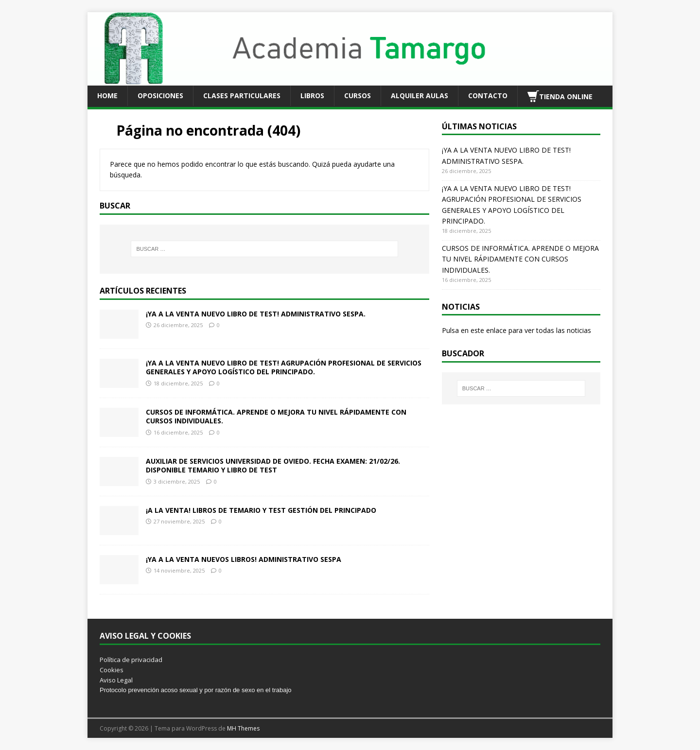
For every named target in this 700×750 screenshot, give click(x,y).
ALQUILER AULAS (420, 96)
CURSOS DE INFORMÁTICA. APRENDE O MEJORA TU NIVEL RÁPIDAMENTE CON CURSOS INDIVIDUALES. (276, 416)
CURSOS (358, 96)
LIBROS (312, 96)
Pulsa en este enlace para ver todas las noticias (516, 330)
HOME (107, 96)
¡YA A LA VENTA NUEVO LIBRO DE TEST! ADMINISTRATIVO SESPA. (256, 314)
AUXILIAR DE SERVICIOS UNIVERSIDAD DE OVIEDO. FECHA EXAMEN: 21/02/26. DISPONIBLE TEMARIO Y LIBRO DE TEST (273, 465)
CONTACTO (488, 96)
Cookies (112, 670)
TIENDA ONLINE (560, 96)
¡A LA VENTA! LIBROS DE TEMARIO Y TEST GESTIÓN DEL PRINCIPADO (261, 510)
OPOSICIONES (160, 96)
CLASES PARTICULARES (242, 96)
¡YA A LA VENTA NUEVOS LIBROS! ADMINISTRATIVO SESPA (244, 559)
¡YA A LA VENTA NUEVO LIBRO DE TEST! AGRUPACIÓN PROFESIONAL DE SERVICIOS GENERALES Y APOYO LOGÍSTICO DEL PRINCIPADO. (284, 367)
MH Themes (243, 728)
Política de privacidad (131, 660)
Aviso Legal (116, 680)
